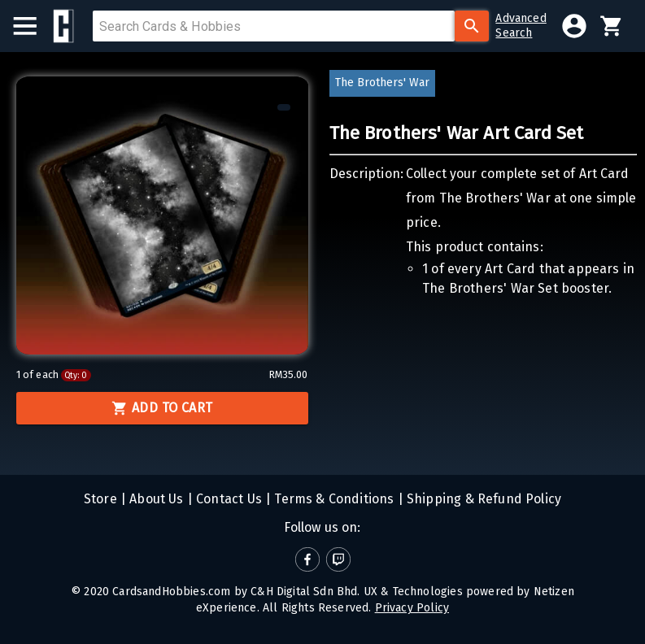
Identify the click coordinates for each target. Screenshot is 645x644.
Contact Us (227, 499)
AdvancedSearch (521, 26)
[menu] (33, 26)
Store (100, 499)
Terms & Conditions (332, 499)
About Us (155, 499)
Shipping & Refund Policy (482, 499)
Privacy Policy (412, 608)
